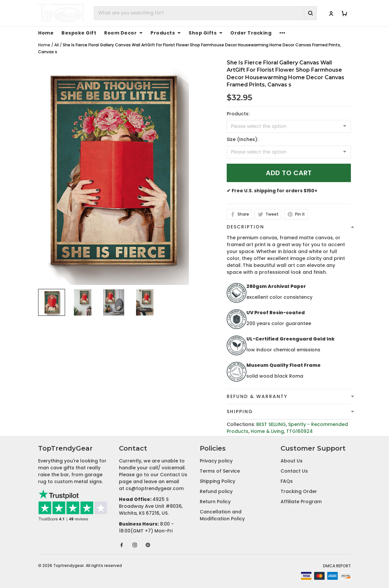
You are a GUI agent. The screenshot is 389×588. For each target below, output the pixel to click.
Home (46, 33)
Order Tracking (251, 33)
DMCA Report (337, 566)
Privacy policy (216, 461)
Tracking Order (299, 491)
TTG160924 (299, 431)
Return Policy (215, 502)
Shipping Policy (217, 481)
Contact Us (294, 471)
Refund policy (216, 491)
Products (166, 33)
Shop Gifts (206, 33)
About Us (292, 461)
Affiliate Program (301, 502)
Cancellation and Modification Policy (222, 515)
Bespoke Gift (79, 33)
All (57, 45)
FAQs (287, 481)
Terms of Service (220, 471)
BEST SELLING (271, 424)
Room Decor (123, 33)
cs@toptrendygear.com (155, 488)
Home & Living (267, 431)
